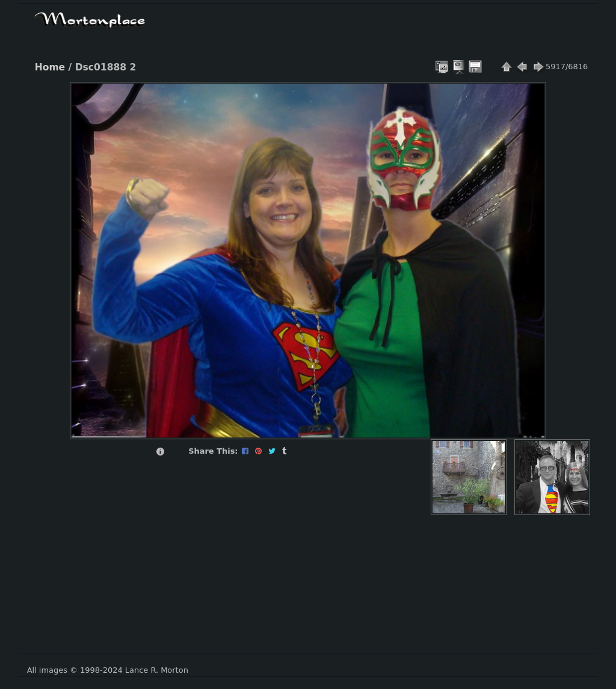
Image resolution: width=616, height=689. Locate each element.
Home (50, 67)
